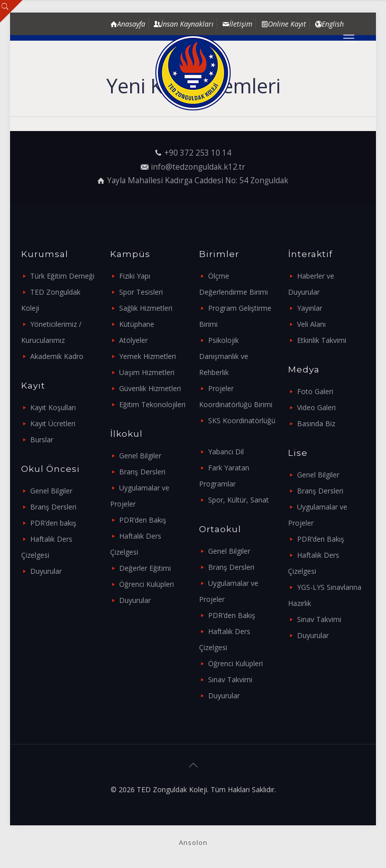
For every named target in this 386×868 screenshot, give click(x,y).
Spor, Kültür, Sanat (238, 500)
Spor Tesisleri (141, 292)
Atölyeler (133, 340)
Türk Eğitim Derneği (62, 276)
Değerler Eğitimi (145, 568)
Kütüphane (137, 324)
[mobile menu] (349, 38)
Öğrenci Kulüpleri (147, 584)
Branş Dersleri (53, 507)
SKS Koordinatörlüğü (242, 420)
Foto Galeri (315, 391)
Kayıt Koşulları (53, 407)
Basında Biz (316, 423)
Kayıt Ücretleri (53, 423)
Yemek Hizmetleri (148, 356)
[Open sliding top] (11, 11)
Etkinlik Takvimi (322, 340)
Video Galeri (316, 407)
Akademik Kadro (57, 356)
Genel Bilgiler (51, 491)
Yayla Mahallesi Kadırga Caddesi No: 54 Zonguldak (198, 180)
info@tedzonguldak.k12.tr (198, 167)
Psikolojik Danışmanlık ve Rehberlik (224, 356)
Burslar (42, 440)
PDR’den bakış (53, 523)
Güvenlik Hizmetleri (150, 388)
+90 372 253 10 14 (198, 153)
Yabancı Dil (226, 452)
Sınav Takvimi (230, 679)
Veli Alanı (311, 324)
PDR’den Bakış (143, 520)
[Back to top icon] (193, 765)
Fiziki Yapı (135, 276)
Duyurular (46, 571)
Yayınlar (310, 308)
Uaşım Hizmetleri (147, 372)
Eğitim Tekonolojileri (152, 404)
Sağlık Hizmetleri (146, 308)
